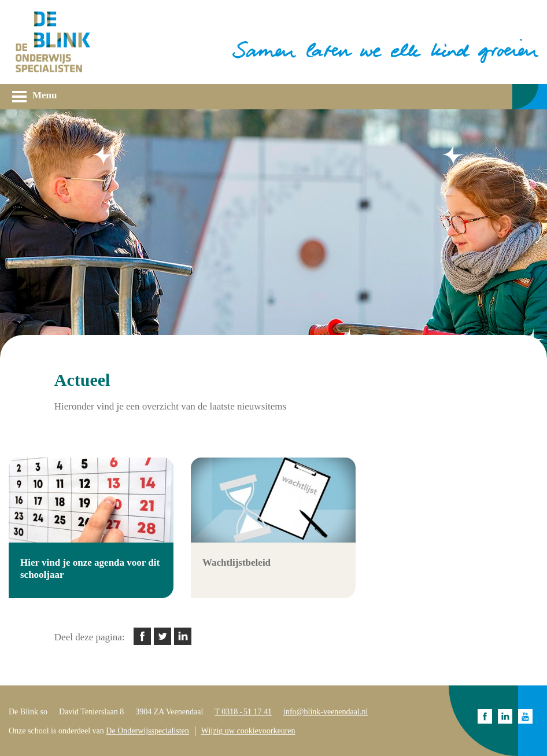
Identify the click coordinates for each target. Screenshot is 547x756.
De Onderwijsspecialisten (147, 731)
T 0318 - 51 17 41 (243, 712)
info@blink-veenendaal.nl (326, 712)
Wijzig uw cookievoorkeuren (248, 731)
